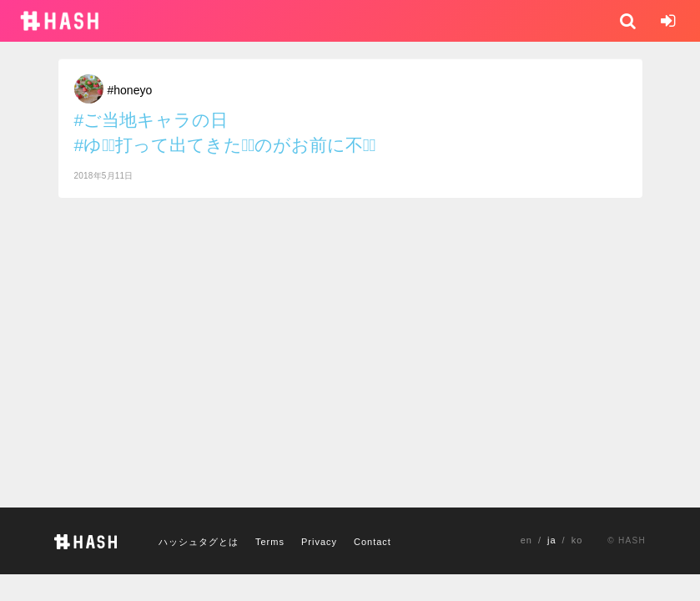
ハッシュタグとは (199, 542)
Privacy (319, 542)
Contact (373, 542)
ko (577, 540)
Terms (270, 542)
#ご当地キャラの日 (151, 120)
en (526, 540)
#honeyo (130, 90)
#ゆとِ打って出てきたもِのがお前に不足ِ (225, 145)
